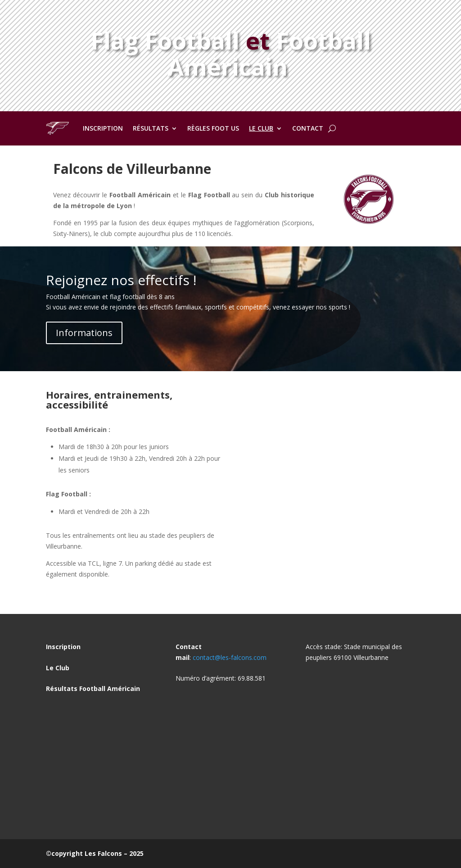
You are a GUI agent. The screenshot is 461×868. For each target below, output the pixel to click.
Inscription (103, 128)
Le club (261, 128)
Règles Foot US (213, 128)
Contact (308, 128)
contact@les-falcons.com (230, 657)
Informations (84, 333)
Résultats (151, 128)
